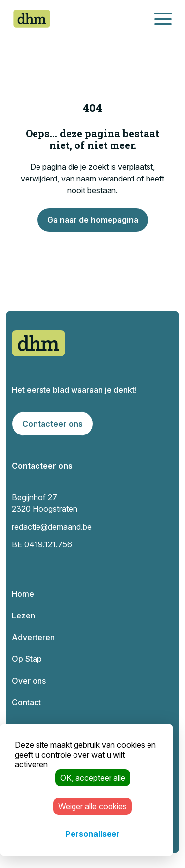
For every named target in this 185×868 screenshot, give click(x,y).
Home (23, 594)
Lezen (23, 615)
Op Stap (27, 659)
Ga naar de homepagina (93, 220)
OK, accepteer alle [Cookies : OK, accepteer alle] (93, 778)
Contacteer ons (53, 424)
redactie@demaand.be (52, 527)
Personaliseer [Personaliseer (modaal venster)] (92, 834)
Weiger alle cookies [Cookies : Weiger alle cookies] (92, 806)
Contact (26, 702)
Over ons (29, 681)
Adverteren (33, 637)
